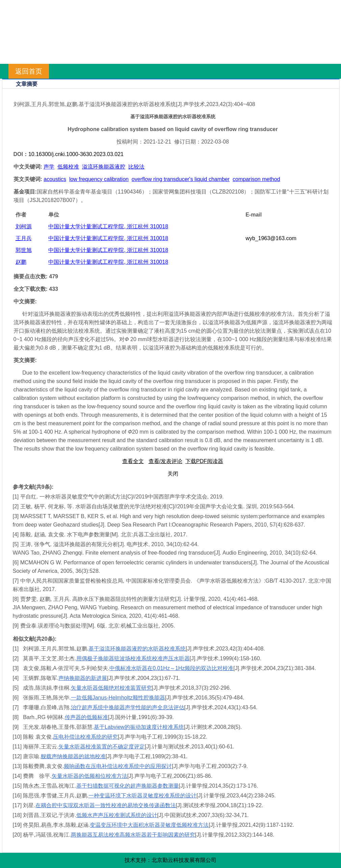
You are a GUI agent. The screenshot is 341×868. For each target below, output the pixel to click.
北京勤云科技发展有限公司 (184, 860)
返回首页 (29, 71)
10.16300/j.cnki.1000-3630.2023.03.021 (76, 154)
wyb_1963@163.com (271, 238)
